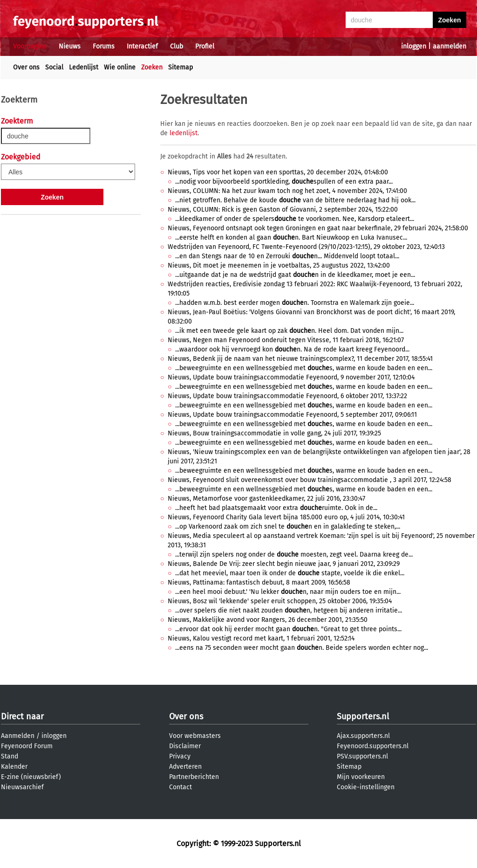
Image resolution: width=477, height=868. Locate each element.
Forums (104, 46)
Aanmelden (18, 736)
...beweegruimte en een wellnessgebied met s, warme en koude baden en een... (304, 368)
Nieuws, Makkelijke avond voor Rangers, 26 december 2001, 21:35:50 (268, 620)
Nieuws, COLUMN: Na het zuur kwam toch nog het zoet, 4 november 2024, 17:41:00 (287, 191)
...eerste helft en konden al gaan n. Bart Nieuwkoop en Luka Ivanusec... (291, 238)
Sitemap (181, 67)
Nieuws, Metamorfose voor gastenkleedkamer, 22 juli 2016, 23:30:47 (266, 499)
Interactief (142, 46)
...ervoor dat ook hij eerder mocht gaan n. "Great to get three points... (288, 629)
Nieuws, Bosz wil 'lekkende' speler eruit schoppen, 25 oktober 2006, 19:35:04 (280, 601)
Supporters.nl (363, 716)
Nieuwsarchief (22, 787)
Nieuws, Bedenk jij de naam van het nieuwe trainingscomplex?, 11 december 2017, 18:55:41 (300, 359)
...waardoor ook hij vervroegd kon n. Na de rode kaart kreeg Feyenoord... (292, 349)
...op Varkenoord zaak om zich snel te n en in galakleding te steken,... (288, 527)
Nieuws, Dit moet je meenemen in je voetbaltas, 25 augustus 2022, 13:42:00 (279, 265)
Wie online (120, 67)
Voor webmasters (195, 736)
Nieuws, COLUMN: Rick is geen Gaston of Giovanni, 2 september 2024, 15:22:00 (283, 210)
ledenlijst (184, 133)
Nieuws (70, 46)
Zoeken (152, 67)
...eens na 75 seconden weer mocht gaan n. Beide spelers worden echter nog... (302, 648)
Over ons (26, 67)
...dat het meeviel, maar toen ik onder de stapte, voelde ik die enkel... (290, 573)
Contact (181, 787)
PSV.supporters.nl (362, 756)
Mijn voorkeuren (361, 777)
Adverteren (185, 767)
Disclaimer (185, 746)
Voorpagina (30, 46)
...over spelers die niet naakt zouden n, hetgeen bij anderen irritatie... (289, 610)
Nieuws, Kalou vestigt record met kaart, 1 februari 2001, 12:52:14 (261, 638)
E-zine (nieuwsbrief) (31, 777)
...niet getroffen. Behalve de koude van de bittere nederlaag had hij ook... (295, 200)
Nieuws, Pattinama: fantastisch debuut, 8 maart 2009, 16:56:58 (259, 582)
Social (54, 67)
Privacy (180, 756)
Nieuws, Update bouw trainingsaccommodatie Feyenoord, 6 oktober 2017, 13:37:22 (287, 396)
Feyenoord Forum (27, 746)
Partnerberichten (194, 777)
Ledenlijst (84, 67)
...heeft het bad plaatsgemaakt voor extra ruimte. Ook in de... (276, 508)
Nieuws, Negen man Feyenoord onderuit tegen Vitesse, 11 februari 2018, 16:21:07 (286, 340)
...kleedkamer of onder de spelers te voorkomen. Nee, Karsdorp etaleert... (295, 219)
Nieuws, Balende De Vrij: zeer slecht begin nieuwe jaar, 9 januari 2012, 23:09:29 (284, 564)
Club (177, 46)
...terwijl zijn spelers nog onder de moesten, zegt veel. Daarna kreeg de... (294, 555)
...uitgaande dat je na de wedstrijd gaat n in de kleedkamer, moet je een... (295, 275)
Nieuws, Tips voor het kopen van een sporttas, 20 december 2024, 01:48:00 (278, 172)
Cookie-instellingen (366, 787)
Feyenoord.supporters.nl (373, 746)
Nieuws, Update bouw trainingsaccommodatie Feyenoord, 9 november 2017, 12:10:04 (291, 377)
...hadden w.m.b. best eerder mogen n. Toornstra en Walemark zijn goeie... (295, 303)
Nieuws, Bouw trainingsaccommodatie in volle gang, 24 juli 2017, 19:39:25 (274, 433)
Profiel (205, 46)
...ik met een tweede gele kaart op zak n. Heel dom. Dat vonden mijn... (289, 331)
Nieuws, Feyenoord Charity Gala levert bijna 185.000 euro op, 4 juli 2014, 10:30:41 (286, 517)
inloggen (414, 46)
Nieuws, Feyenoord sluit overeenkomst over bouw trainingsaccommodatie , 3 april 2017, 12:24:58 (310, 480)
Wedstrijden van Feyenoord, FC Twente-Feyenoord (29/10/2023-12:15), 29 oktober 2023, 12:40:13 (306, 247)
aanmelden (450, 46)
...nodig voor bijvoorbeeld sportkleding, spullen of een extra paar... (284, 182)
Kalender (14, 767)
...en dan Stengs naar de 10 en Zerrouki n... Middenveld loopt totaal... (287, 256)
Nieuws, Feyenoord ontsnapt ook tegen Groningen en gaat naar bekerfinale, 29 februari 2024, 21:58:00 (318, 228)
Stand (10, 756)
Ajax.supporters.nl (363, 736)
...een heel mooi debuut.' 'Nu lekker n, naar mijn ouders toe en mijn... (288, 592)
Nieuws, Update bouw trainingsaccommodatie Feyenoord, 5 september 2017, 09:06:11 (292, 415)
